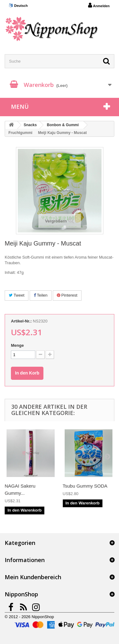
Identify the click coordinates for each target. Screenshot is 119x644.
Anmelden (99, 5)
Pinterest (67, 295)
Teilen (41, 295)
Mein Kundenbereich (33, 577)
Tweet (17, 295)
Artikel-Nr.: (21, 321)
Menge (17, 345)
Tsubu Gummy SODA (85, 486)
